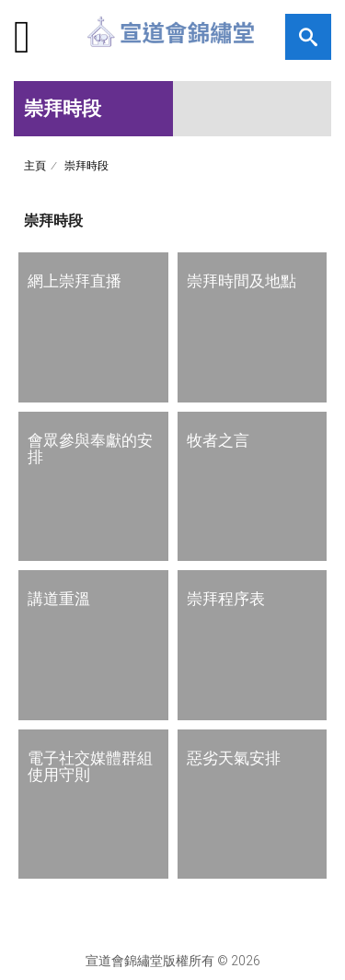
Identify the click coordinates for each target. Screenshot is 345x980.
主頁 (35, 165)
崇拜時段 (86, 165)
